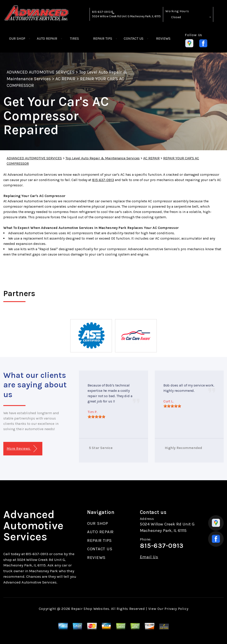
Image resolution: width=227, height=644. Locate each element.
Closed (176, 17)
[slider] (96, 417)
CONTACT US (134, 38)
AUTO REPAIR (47, 38)
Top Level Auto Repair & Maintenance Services (103, 158)
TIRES (74, 38)
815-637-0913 (101, 12)
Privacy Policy (176, 609)
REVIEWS (163, 38)
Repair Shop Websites (90, 609)
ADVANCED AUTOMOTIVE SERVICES (41, 72)
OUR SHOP (17, 38)
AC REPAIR (65, 79)
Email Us (149, 557)
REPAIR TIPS (103, 38)
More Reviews (22, 449)
